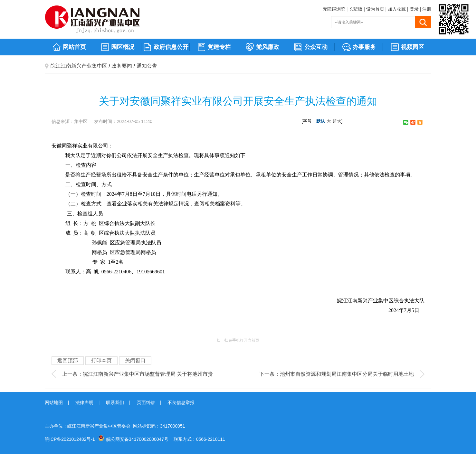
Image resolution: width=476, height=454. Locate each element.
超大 (337, 121)
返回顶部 (68, 360)
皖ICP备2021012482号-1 (70, 439)
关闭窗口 (135, 360)
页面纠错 (146, 402)
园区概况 (117, 47)
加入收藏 (397, 9)
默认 (321, 121)
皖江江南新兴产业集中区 (79, 66)
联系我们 (115, 402)
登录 (414, 9)
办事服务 (359, 47)
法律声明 (84, 402)
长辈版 (356, 9)
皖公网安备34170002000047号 (137, 439)
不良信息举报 (181, 402)
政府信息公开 (166, 47)
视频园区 (407, 47)
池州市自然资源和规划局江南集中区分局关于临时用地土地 (347, 374)
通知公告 (147, 66)
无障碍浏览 (334, 9)
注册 (427, 9)
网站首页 (69, 47)
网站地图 (54, 402)
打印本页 (101, 360)
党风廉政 (262, 47)
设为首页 (375, 9)
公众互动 (311, 47)
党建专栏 (214, 47)
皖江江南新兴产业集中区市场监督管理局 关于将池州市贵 (148, 374)
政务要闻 (122, 66)
